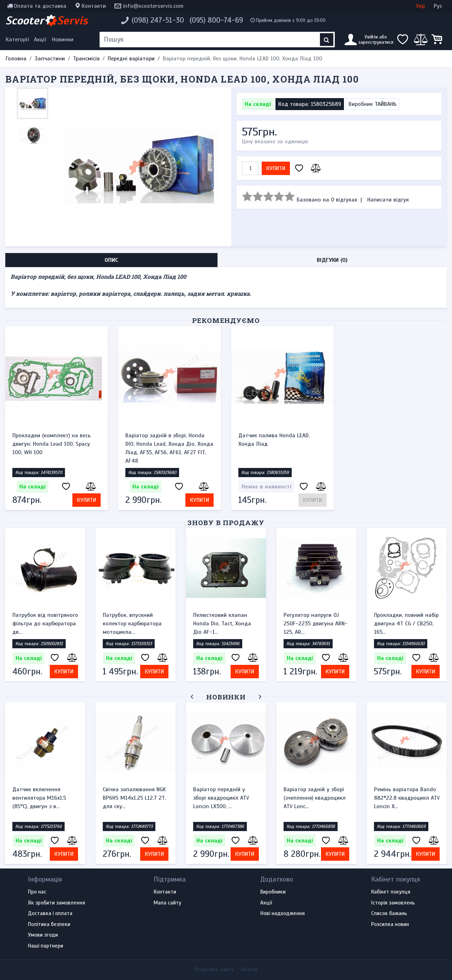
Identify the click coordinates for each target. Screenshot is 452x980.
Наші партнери (46, 946)
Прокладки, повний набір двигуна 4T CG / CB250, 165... (406, 624)
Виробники (273, 892)
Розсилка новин (390, 925)
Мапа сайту (167, 903)
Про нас (37, 892)
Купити (276, 168)
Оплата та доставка (40, 6)
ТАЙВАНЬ (386, 104)
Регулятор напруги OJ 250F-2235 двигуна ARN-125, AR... (316, 624)
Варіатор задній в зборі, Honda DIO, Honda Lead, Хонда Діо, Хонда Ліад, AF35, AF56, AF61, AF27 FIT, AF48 (169, 448)
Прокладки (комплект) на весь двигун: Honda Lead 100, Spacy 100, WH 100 (52, 444)
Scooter (47, 20)
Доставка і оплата (50, 914)
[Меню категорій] (18, 40)
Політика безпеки (49, 925)
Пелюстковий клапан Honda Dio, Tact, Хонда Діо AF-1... (222, 624)
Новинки (63, 40)
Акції (40, 40)
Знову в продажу (226, 522)
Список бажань (389, 914)
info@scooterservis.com (153, 6)
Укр (420, 6)
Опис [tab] (111, 260)
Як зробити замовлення (56, 903)
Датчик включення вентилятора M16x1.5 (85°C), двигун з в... (39, 798)
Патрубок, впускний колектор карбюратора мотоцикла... (132, 624)
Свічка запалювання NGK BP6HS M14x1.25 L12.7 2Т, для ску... (134, 798)
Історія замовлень (393, 903)
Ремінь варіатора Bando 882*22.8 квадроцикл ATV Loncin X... (407, 798)
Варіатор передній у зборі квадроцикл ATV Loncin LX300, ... (221, 798)
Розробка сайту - (226, 969)
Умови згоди (43, 935)
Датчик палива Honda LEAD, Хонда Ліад (274, 440)
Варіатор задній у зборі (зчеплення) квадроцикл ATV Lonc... (315, 798)
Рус (438, 6)
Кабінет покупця (391, 892)
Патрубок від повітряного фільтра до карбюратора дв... (45, 624)
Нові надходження (282, 914)
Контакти (94, 6)
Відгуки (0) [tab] (332, 260)
